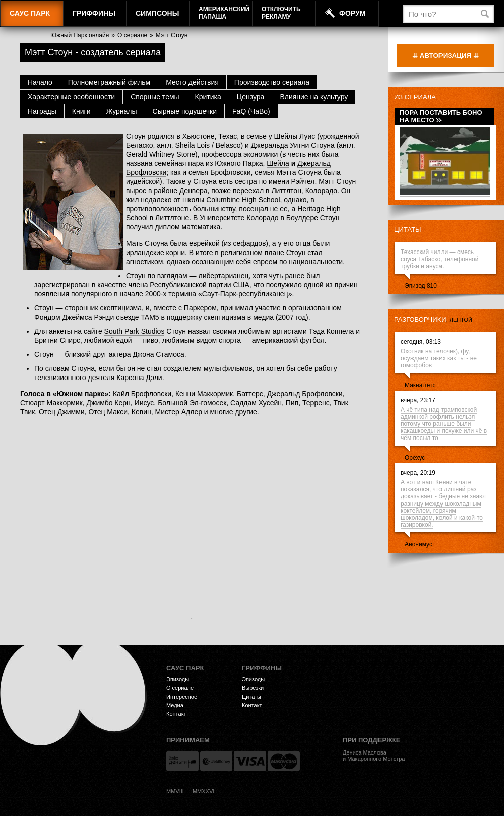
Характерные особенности (71, 97)
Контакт (176, 714)
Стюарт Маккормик (51, 403)
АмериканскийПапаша (224, 13)
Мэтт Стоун (172, 35)
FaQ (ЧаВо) (251, 111)
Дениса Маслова (364, 752)
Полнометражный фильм (109, 82)
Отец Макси (108, 412)
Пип (292, 403)
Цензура (251, 97)
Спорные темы (155, 97)
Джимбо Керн (109, 403)
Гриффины (94, 13)
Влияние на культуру (314, 97)
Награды (42, 111)
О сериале (132, 35)
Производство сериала (272, 82)
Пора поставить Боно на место (441, 116)
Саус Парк (30, 13)
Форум (352, 13)
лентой (461, 320)
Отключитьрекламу (281, 13)
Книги (81, 111)
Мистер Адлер (179, 412)
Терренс (316, 403)
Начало (40, 82)
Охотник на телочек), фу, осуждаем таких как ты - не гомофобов (439, 358)
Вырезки (253, 688)
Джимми (71, 412)
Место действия (192, 82)
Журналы (121, 111)
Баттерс (250, 394)
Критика (208, 97)
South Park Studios (135, 331)
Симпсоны (157, 13)
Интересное (182, 697)
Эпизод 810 (421, 286)
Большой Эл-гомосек (192, 403)
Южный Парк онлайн (80, 35)
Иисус (144, 403)
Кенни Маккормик (204, 394)
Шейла (278, 163)
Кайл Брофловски (142, 394)
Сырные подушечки (185, 111)
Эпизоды (178, 679)
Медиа (175, 705)
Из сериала (415, 97)
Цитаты (408, 230)
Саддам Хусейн (256, 403)
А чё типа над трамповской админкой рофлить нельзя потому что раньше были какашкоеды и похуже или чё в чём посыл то (444, 424)
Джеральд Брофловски (305, 394)
